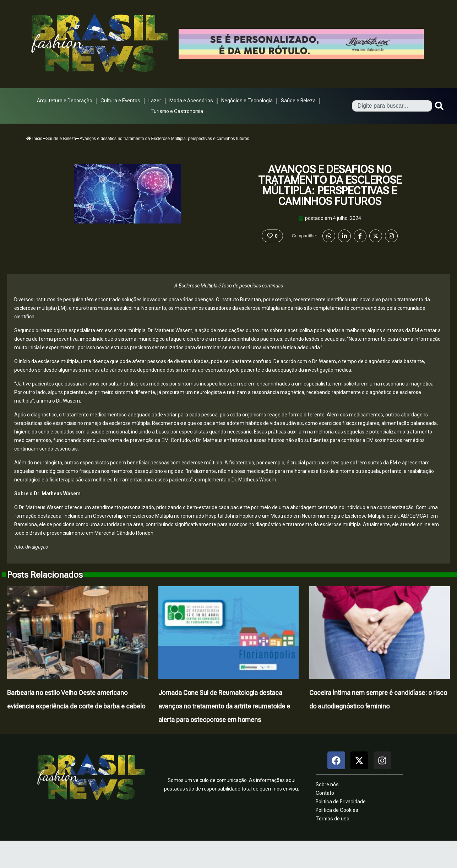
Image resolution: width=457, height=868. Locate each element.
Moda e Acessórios (191, 101)
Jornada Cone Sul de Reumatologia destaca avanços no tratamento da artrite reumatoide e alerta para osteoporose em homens (224, 706)
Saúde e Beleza (298, 101)
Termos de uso (333, 819)
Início (34, 139)
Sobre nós (327, 785)
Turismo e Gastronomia (177, 111)
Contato (325, 793)
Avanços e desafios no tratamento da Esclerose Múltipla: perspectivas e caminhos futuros (330, 185)
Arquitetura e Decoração (65, 101)
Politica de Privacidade (341, 802)
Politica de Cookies (337, 810)
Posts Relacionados (45, 575)
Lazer (155, 101)
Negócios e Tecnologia (247, 101)
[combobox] (392, 106)
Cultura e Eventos (120, 101)
